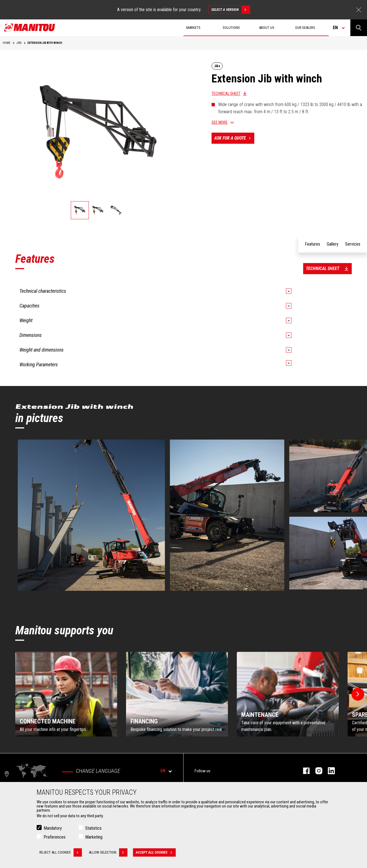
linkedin (329, 771)
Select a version (231, 10)
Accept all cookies (156, 852)
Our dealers (305, 28)
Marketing (94, 837)
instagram (316, 771)
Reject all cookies (61, 852)
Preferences (55, 837)
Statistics (93, 828)
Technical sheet (226, 94)
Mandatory (53, 828)
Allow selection (108, 852)
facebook (304, 771)
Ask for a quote (234, 138)
